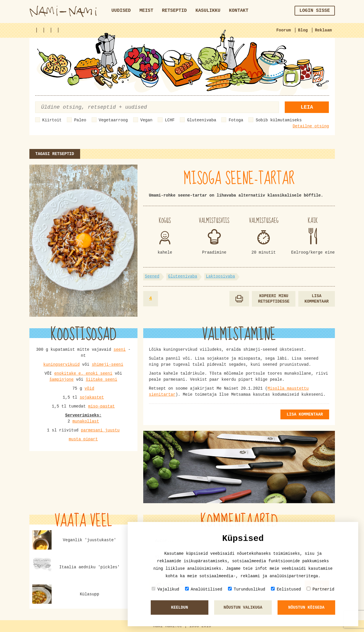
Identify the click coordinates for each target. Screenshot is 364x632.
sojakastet (92, 397)
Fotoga (236, 120)
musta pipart (83, 439)
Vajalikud (165, 589)
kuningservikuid (61, 365)
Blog (303, 30)
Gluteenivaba (202, 120)
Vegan (146, 120)
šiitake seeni (101, 380)
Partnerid (320, 589)
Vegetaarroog (113, 120)
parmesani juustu (100, 430)
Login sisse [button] (315, 11)
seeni (120, 350)
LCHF (170, 120)
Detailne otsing (311, 126)
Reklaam (324, 30)
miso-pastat (101, 406)
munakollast (86, 421)
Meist (146, 11)
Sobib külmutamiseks (279, 120)
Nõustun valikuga (243, 608)
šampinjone (61, 380)
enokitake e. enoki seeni (83, 373)
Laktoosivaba (221, 276)
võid (89, 388)
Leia (307, 107)
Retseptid (174, 11)
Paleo (80, 120)
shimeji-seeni (107, 365)
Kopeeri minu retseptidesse (274, 299)
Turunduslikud (247, 589)
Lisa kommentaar (316, 299)
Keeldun (180, 608)
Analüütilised (204, 589)
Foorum (284, 30)
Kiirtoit (52, 120)
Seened (152, 276)
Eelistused (286, 589)
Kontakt (239, 11)
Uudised (121, 11)
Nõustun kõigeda (306, 608)
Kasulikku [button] (208, 11)
